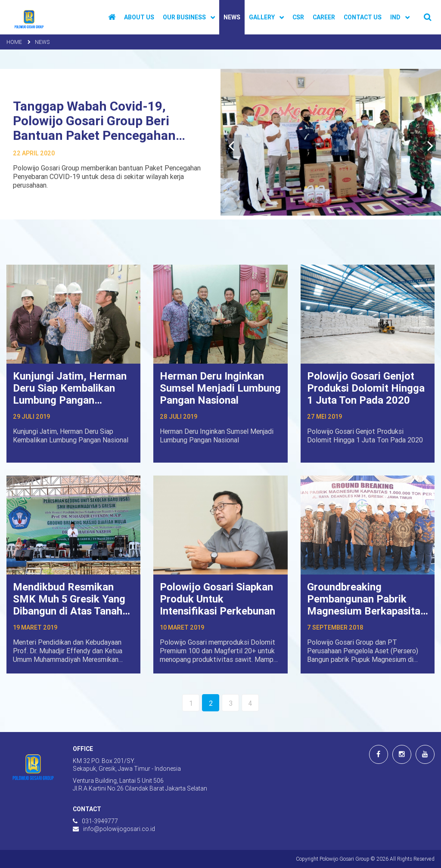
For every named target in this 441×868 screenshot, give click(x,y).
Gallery (262, 17)
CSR (298, 17)
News (232, 17)
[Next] (430, 145)
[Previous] (231, 145)
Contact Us (363, 17)
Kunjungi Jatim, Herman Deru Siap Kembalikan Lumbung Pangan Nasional (70, 394)
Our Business (184, 17)
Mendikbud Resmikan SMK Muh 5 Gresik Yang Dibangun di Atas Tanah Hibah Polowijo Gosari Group (69, 611)
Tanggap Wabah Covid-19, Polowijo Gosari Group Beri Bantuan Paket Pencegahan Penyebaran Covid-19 (94, 128)
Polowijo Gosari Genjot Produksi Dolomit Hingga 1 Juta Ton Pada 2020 (366, 388)
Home (14, 42)
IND (395, 17)
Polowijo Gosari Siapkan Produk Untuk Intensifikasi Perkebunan (217, 599)
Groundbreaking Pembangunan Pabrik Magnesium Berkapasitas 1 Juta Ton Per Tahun (366, 605)
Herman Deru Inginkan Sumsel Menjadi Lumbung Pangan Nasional (220, 388)
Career (324, 17)
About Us (139, 17)
